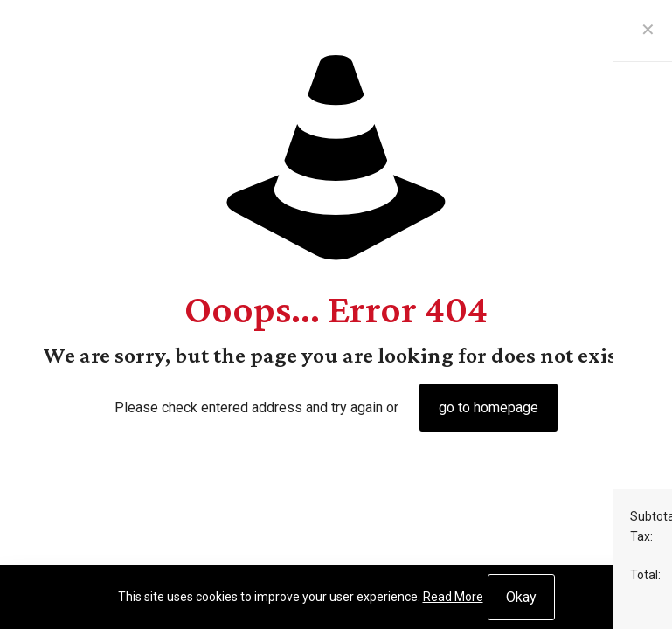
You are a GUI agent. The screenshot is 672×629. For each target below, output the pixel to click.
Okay (521, 597)
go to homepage (488, 408)
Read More (453, 597)
